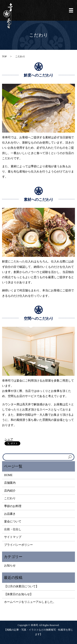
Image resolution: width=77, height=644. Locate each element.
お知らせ (10, 566)
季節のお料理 (13, 506)
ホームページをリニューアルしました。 (30, 602)
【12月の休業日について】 (21, 586)
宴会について (13, 521)
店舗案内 (10, 483)
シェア (9, 439)
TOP (4, 56)
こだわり (10, 498)
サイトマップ (13, 537)
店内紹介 (10, 491)
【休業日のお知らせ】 (18, 594)
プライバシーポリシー (18, 545)
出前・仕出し (13, 529)
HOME (8, 475)
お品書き (10, 514)
